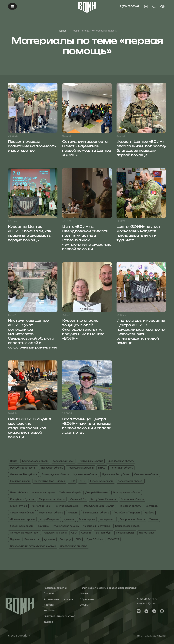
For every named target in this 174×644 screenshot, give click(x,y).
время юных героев (43, 493)
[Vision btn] (163, 6)
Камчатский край (20, 481)
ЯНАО (102, 468)
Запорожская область (130, 481)
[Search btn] (154, 6)
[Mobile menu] (12, 6)
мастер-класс (107, 519)
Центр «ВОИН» (19, 493)
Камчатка (43, 526)
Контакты (49, 611)
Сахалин (86, 533)
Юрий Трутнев (18, 506)
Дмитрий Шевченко (97, 493)
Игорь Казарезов (49, 519)
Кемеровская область (128, 526)
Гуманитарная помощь (66, 526)
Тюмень (154, 519)
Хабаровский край (63, 461)
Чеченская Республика (23, 474)
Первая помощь (125, 533)
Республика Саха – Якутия (49, 481)
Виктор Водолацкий (68, 506)
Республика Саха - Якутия (99, 506)
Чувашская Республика (116, 474)
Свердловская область (121, 461)
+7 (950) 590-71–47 (129, 6)
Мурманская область (85, 474)
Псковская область (52, 468)
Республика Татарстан (23, 468)
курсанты (49, 539)
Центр (14, 461)
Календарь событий (55, 588)
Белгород (65, 539)
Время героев (87, 519)
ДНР (72, 481)
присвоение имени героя (25, 533)
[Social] (139, 611)
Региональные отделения (58, 599)
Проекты (49, 594)
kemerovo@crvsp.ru (148, 603)
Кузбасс (149, 513)
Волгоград (151, 506)
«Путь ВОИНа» (94, 539)
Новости (49, 605)
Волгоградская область (55, 474)
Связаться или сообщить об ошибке (59, 619)
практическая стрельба (74, 546)
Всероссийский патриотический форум (33, 546)
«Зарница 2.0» (78, 499)
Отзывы (84, 605)
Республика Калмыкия (81, 468)
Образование (87, 599)
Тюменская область (121, 468)
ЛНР (82, 481)
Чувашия (73, 513)
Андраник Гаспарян (55, 533)
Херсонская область (102, 481)
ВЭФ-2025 (113, 539)
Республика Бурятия (91, 461)
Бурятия (15, 539)
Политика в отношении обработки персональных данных (108, 591)
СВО (74, 533)
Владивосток (32, 539)
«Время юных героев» (22, 519)
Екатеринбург (103, 533)
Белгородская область (35, 461)
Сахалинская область (146, 474)
